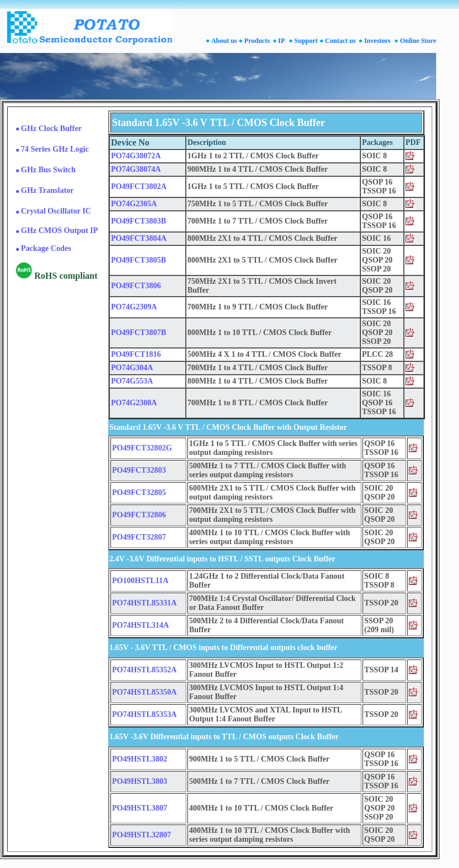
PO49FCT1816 (136, 354)
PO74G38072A (136, 156)
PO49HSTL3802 (140, 759)
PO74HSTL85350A (144, 692)
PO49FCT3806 (136, 286)
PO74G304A (132, 368)
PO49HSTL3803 (140, 781)
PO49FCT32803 (139, 470)
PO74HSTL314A (141, 625)
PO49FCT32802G (142, 448)
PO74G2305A (134, 204)
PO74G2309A (134, 307)
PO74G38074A (136, 169)
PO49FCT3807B (139, 333)
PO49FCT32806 (139, 515)
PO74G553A (132, 381)
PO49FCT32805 (139, 493)
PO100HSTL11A (140, 581)
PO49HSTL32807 (142, 835)
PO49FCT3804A (139, 238)
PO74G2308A (134, 403)
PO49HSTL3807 (140, 808)
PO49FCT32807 (139, 537)
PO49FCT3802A (139, 186)
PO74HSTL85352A (144, 670)
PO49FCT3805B (139, 260)
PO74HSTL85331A (144, 603)
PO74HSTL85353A (144, 714)
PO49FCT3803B (139, 221)
